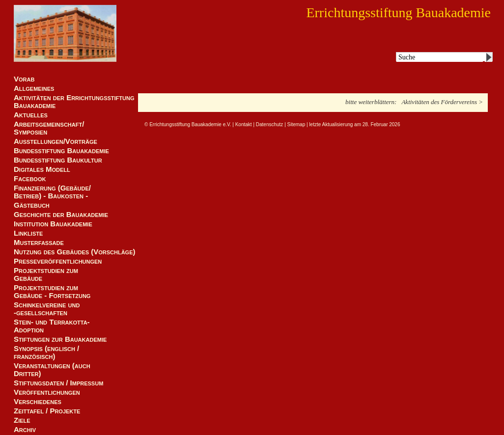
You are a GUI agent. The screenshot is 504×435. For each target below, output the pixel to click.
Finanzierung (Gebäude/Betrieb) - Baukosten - (52, 192)
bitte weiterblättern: (371, 102)
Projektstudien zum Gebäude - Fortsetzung (52, 292)
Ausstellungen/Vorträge (56, 141)
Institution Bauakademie (53, 224)
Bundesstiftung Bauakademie (61, 151)
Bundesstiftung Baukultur (58, 160)
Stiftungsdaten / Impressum (58, 383)
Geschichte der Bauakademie (61, 215)
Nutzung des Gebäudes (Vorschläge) (75, 252)
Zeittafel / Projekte (47, 411)
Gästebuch (32, 205)
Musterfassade (39, 243)
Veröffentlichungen (47, 392)
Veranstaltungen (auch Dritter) (52, 370)
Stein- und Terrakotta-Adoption (52, 326)
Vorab (24, 79)
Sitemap (296, 124)
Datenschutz (270, 124)
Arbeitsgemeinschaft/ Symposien (49, 128)
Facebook (30, 179)
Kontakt (244, 124)
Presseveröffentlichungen (58, 261)
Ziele (22, 420)
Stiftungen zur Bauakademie (60, 339)
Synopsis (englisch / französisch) (46, 353)
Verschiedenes (38, 402)
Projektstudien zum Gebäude (46, 274)
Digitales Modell (42, 169)
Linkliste (28, 233)
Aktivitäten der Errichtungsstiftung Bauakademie (74, 102)
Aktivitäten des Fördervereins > (442, 102)
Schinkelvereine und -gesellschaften (47, 309)
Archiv (25, 430)
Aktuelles (31, 115)
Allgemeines (34, 88)
